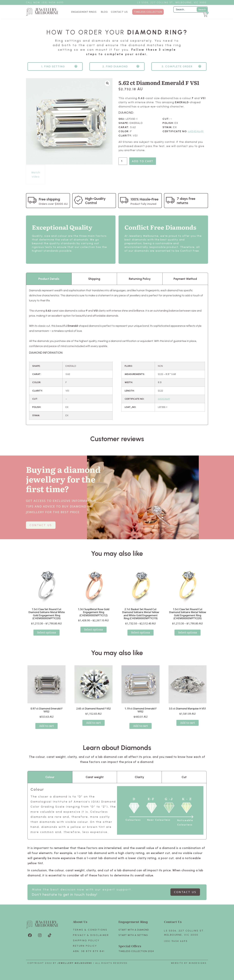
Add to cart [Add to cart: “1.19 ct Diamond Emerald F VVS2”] (141, 726)
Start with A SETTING (133, 935)
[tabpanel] (117, 355)
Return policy (85, 946)
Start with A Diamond (134, 930)
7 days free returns (186, 201)
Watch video (36, 175)
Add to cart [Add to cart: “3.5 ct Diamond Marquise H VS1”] (188, 723)
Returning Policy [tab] (140, 279)
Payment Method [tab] (185, 279)
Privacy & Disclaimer (91, 935)
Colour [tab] (50, 777)
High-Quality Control (95, 201)
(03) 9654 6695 (176, 941)
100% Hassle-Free (144, 199)
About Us (80, 922)
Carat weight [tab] (95, 777)
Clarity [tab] (139, 777)
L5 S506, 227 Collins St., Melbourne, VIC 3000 (172, 2)
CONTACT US (119, 12)
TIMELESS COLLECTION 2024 (136, 951)
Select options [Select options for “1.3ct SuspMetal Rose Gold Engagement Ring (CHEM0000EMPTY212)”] (93, 629)
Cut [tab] (184, 777)
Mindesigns (198, 963)
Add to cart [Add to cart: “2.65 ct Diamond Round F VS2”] (93, 723)
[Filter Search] (190, 9)
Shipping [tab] (94, 279)
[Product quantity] (123, 161)
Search (202, 9)
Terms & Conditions (90, 930)
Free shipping (49, 199)
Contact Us (173, 922)
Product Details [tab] (49, 279)
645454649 (196, 131)
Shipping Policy (86, 940)
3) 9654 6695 (54, 2)
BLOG (104, 12)
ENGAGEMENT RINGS (85, 12)
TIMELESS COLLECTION (148, 12)
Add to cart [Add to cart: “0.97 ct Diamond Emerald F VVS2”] (46, 726)
